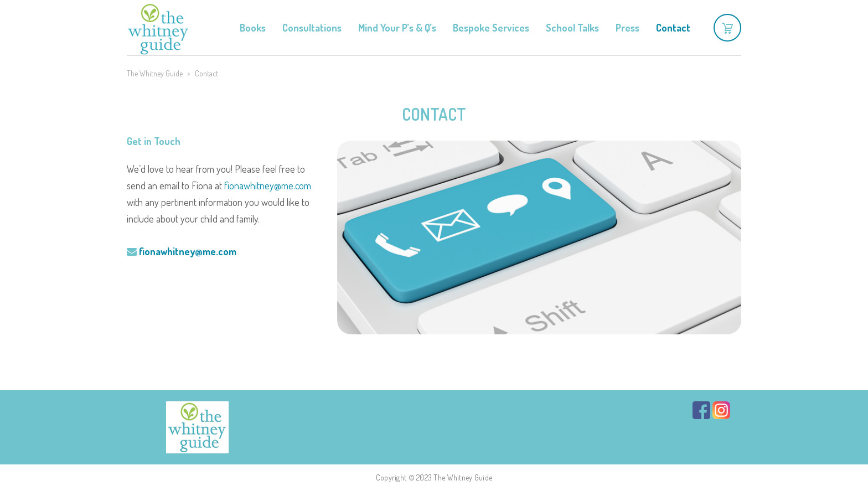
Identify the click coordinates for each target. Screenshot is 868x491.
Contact (673, 28)
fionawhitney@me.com (268, 185)
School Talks (572, 28)
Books (253, 28)
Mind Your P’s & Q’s (397, 28)
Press (627, 28)
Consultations (312, 28)
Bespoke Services (491, 28)
